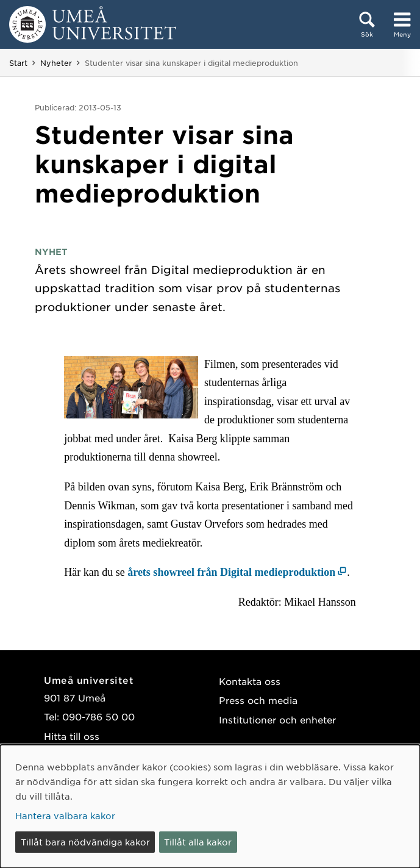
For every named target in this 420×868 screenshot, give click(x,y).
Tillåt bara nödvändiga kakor (85, 842)
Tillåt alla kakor (198, 842)
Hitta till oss (72, 736)
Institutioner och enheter (277, 719)
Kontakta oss (250, 681)
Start (18, 63)
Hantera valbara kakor (65, 816)
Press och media (258, 700)
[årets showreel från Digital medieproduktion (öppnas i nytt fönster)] (237, 572)
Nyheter (56, 63)
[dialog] (210, 806)
